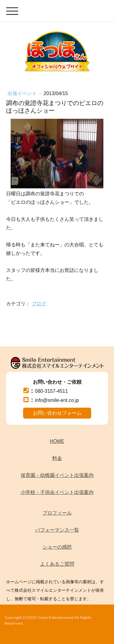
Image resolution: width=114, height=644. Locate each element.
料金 (57, 458)
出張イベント (23, 93)
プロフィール (57, 513)
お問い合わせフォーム (57, 413)
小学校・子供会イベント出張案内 (57, 492)
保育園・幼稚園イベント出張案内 (57, 475)
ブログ (39, 304)
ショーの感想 (57, 547)
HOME (57, 441)
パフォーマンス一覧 (57, 530)
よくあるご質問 (57, 564)
